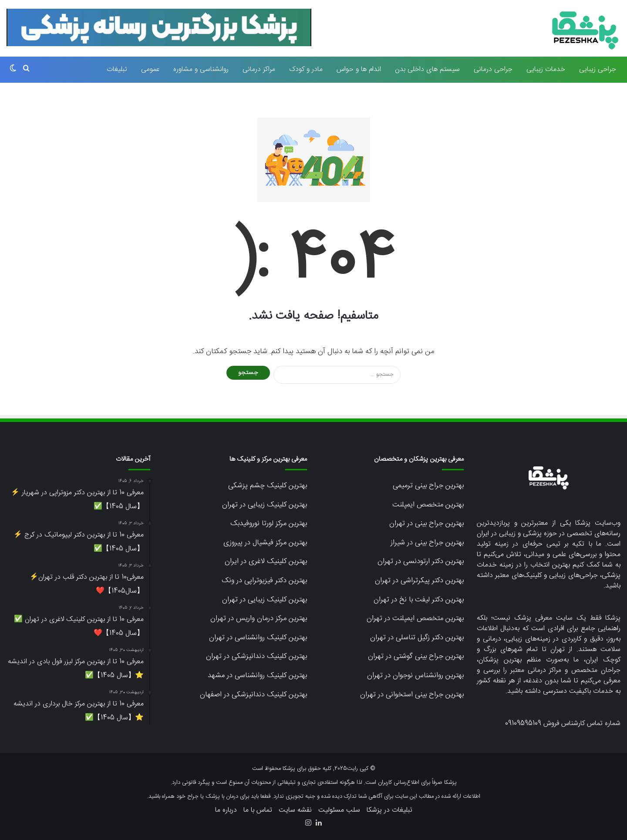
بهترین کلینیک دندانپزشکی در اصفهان (253, 695)
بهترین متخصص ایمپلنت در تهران (415, 618)
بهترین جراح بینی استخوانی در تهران (412, 695)
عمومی (150, 69)
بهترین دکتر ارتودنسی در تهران (421, 561)
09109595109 (523, 724)
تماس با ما (258, 810)
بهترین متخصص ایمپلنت (428, 505)
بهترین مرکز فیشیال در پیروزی (265, 543)
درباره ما (226, 810)
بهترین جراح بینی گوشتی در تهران (416, 656)
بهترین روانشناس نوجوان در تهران (415, 675)
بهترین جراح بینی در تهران (426, 523)
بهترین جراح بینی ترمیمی (428, 486)
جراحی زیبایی (598, 69)
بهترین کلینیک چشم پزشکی (268, 486)
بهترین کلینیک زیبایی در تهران (265, 505)
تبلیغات (117, 69)
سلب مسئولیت (339, 810)
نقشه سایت (295, 810)
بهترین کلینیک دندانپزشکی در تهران (256, 656)
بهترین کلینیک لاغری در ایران (266, 561)
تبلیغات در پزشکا (389, 810)
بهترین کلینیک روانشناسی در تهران (258, 638)
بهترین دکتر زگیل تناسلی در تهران (417, 638)
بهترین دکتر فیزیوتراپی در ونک (264, 580)
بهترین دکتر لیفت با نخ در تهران (419, 600)
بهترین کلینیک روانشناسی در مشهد (257, 675)
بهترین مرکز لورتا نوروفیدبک (269, 523)
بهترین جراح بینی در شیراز (427, 543)
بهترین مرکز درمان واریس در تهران (259, 618)
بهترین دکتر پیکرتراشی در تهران (419, 580)
